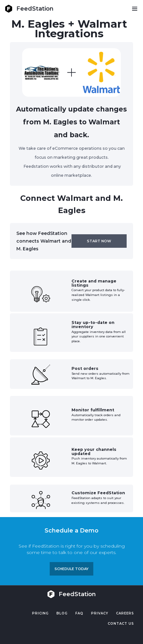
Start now (99, 241)
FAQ (79, 613)
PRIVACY (100, 613)
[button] (135, 9)
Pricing (40, 613)
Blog (62, 613)
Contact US (121, 624)
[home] (29, 9)
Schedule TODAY (71, 569)
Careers (125, 613)
